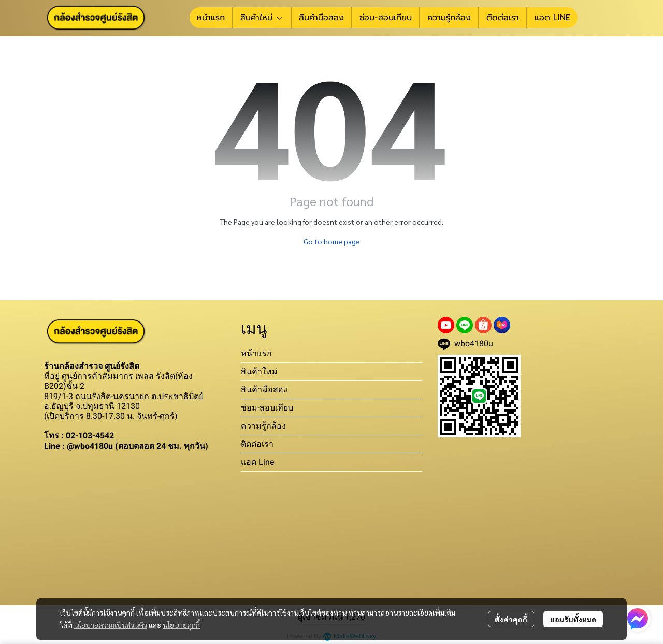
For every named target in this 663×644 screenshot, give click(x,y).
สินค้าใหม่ (259, 371)
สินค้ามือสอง (264, 390)
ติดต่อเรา (257, 444)
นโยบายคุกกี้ (181, 625)
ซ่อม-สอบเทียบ (267, 408)
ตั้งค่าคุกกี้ (511, 619)
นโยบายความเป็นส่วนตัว (111, 625)
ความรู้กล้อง (263, 426)
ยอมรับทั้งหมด (573, 619)
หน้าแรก (256, 353)
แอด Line (257, 462)
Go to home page (332, 241)
